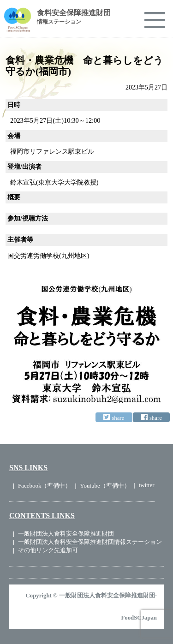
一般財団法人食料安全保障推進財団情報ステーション (90, 542)
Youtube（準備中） (105, 486)
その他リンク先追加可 (48, 550)
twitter (147, 485)
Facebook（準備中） (45, 486)
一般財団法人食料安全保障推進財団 (66, 534)
